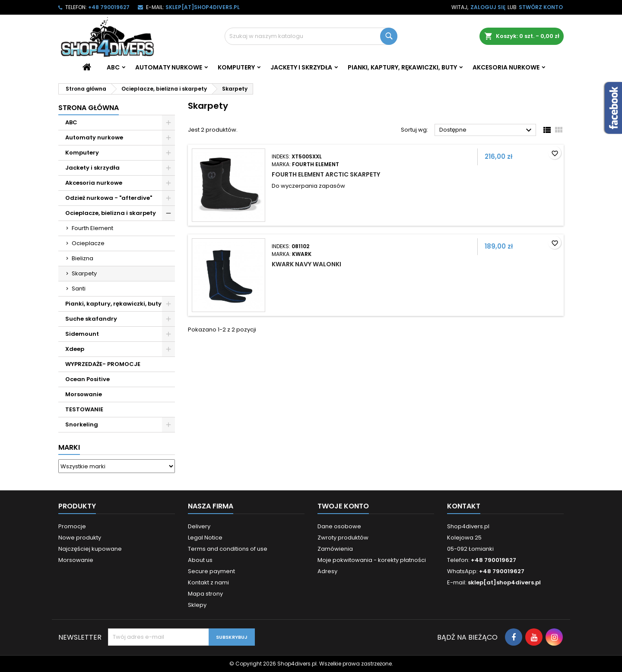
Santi (79, 289)
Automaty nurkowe (169, 67)
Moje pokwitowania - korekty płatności (372, 560)
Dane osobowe (339, 526)
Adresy (327, 571)
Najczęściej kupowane (90, 549)
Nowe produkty (80, 538)
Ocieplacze (88, 243)
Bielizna (83, 258)
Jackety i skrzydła (301, 67)
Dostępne (487, 130)
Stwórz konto (541, 7)
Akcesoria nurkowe (506, 67)
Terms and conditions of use (228, 549)
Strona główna (89, 108)
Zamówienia (335, 549)
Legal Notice (205, 538)
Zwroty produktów (343, 538)
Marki (69, 447)
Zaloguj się (488, 7)
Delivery (199, 526)
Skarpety (84, 273)
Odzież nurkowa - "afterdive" (109, 198)
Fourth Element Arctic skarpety (326, 174)
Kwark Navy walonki (306, 264)
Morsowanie (84, 394)
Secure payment (211, 571)
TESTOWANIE (84, 409)
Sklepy (197, 605)
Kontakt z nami (208, 582)
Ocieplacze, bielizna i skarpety (111, 213)
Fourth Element (92, 228)
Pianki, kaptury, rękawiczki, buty (402, 67)
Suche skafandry (91, 319)
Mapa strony (205, 594)
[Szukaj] (311, 36)
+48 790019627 (109, 7)
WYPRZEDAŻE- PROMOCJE (103, 364)
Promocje (72, 526)
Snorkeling (82, 424)
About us (200, 560)
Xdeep (75, 349)
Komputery (236, 67)
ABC (113, 67)
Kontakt (464, 506)
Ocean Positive (87, 379)
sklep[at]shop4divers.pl (203, 7)
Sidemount (82, 334)
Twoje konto (343, 506)
